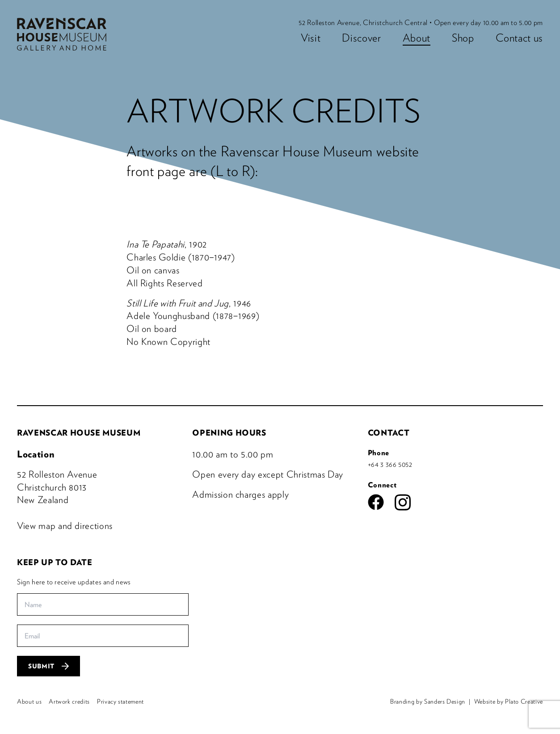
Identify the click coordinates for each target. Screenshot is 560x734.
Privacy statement (120, 701)
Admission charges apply (240, 494)
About (417, 38)
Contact (389, 433)
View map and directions (65, 525)
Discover (361, 38)
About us (29, 701)
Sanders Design (445, 701)
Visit (311, 38)
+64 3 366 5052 (390, 464)
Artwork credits (69, 701)
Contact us (520, 38)
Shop (463, 38)
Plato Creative (524, 701)
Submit (48, 666)
